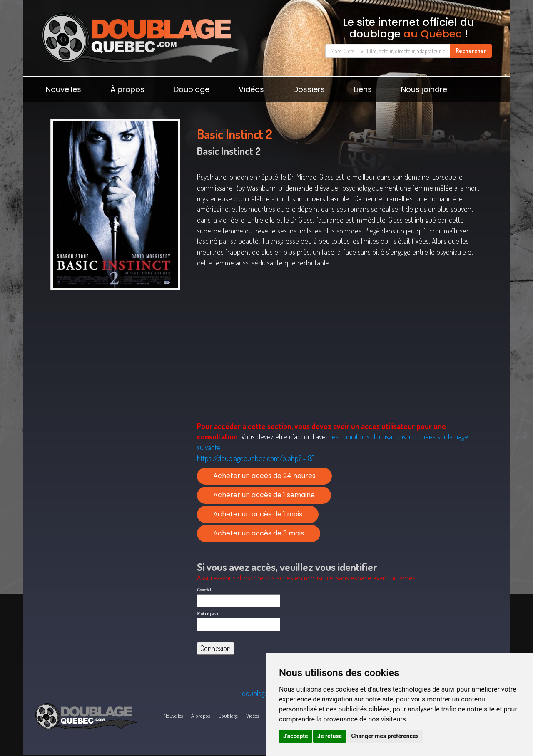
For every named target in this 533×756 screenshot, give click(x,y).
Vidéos (251, 89)
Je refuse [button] (330, 736)
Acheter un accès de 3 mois (259, 533)
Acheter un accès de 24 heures (264, 476)
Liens (363, 89)
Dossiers (309, 89)
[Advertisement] (115, 359)
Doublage (192, 89)
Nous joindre (424, 89)
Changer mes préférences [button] (385, 736)
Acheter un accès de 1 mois (258, 514)
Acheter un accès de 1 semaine (264, 495)
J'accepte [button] (296, 736)
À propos (127, 89)
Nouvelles (64, 89)
